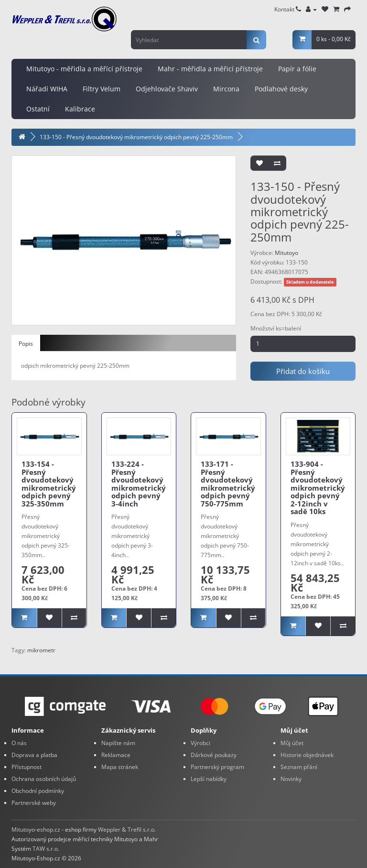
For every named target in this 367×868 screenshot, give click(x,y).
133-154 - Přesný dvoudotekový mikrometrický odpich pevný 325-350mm (49, 484)
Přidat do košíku (303, 371)
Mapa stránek (120, 767)
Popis (26, 344)
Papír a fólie (297, 69)
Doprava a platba (34, 755)
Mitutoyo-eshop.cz (36, 830)
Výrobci (200, 743)
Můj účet (292, 743)
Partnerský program (217, 767)
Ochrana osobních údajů (44, 779)
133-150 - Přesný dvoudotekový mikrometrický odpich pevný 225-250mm (136, 137)
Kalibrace (80, 109)
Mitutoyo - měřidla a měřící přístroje (84, 69)
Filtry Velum (102, 89)
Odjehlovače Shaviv (167, 89)
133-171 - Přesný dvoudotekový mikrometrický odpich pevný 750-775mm (228, 484)
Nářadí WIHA (47, 89)
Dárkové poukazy (214, 755)
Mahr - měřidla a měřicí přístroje (210, 69)
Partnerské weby (34, 803)
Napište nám (118, 743)
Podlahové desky (281, 89)
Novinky (291, 779)
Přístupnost (27, 767)
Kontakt (288, 9)
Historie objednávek (307, 755)
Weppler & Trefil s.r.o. (127, 830)
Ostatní (38, 109)
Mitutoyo (286, 253)
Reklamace (116, 755)
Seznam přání (299, 767)
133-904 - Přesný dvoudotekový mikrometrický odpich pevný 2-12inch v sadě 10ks (318, 488)
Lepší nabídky (209, 779)
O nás (19, 743)
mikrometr (41, 650)
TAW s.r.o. (46, 849)
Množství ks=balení (276, 328)
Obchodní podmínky (38, 791)
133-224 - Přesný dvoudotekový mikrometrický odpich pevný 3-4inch (139, 484)
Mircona (226, 89)
